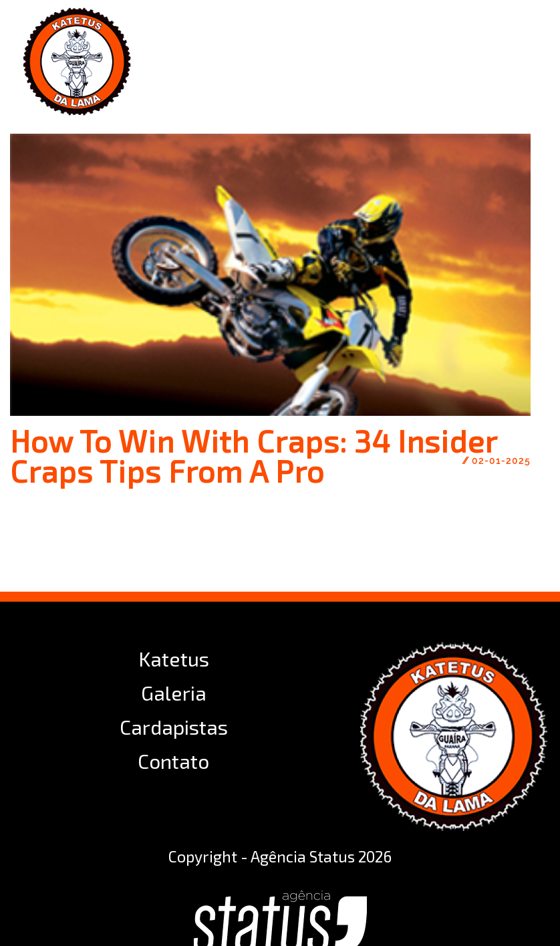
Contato (173, 761)
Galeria (174, 693)
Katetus (174, 659)
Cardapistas (174, 727)
